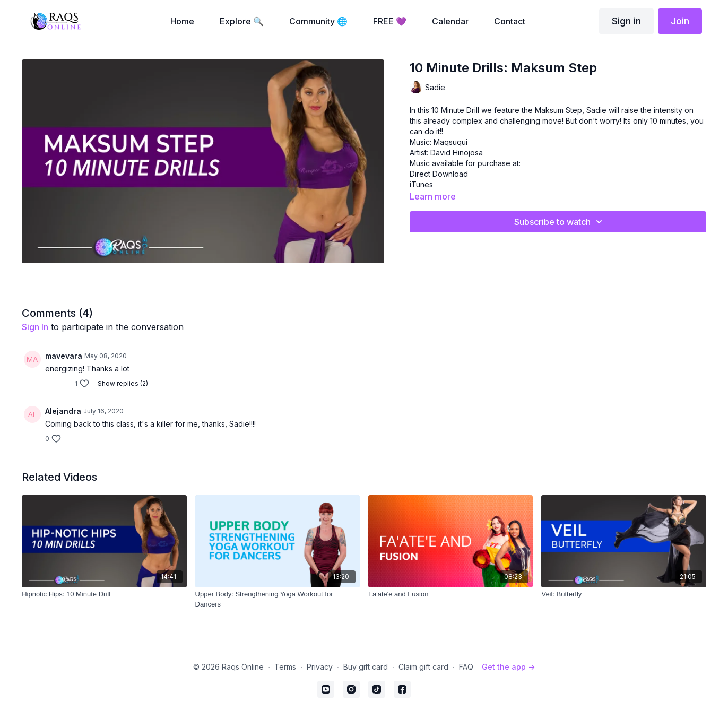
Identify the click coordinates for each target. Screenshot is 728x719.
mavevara (64, 356)
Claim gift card (423, 667)
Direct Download (439, 174)
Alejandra (63, 411)
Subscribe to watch (560, 222)
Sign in (626, 21)
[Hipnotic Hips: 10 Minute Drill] (104, 594)
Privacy (320, 667)
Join (680, 21)
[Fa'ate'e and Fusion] (450, 594)
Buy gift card (366, 667)
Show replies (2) (123, 383)
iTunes (421, 184)
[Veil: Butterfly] (623, 594)
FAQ (466, 667)
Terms (285, 667)
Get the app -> (508, 667)
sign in (35, 327)
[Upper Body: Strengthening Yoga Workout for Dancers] (278, 599)
